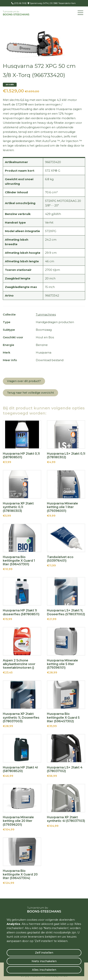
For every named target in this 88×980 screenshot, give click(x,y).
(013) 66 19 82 (20, 3)
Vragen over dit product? (24, 381)
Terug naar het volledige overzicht (30, 393)
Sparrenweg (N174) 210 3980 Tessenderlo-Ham (52, 3)
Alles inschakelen (44, 970)
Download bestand (50, 360)
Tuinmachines (46, 314)
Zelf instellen (44, 953)
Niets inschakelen (44, 961)
